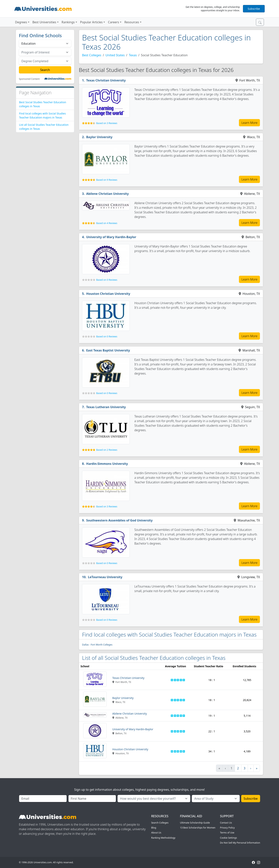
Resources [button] (132, 22)
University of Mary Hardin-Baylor (111, 237)
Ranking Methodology (163, 838)
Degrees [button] (21, 22)
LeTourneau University (105, 577)
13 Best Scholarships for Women (198, 828)
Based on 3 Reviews (107, 123)
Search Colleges (160, 823)
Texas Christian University (106, 80)
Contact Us (226, 823)
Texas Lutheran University (106, 407)
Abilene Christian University (108, 194)
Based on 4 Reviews (107, 223)
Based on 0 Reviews (107, 280)
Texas (133, 55)
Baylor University (99, 137)
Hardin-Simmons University (107, 464)
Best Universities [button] (44, 22)
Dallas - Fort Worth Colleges (97, 645)
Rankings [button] (68, 22)
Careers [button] (114, 22)
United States (115, 55)
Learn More (249, 123)
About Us (156, 833)
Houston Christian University (108, 294)
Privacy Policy (227, 828)
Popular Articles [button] (91, 22)
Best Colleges (92, 55)
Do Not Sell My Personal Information (240, 843)
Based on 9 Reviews (107, 180)
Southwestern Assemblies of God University (119, 520)
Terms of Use (227, 833)
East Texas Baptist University (108, 350)
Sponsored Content (29, 79)
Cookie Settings (229, 838)
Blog (154, 828)
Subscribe (254, 9)
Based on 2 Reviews (107, 450)
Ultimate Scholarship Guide (195, 823)
